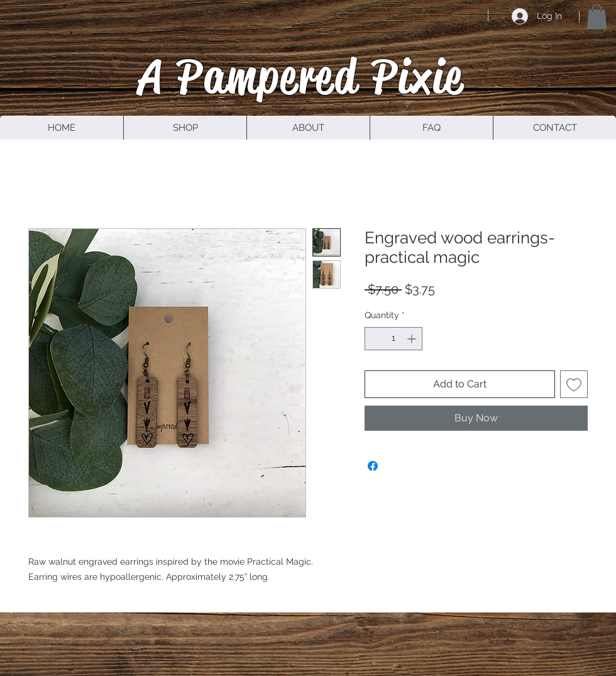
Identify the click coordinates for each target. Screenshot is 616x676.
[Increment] (413, 339)
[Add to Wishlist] (574, 384)
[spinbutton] (393, 339)
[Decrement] (374, 339)
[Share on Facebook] (373, 466)
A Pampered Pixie (301, 76)
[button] (597, 17)
